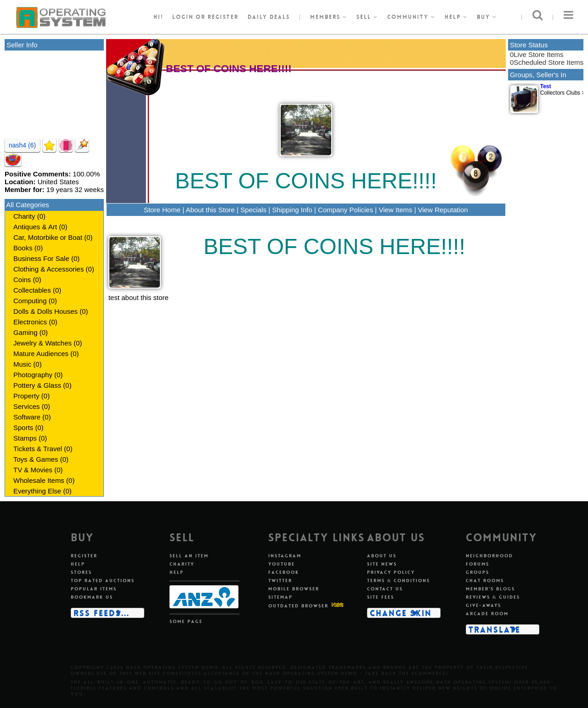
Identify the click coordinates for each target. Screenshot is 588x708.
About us (382, 556)
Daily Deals (269, 17)
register (223, 17)
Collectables (32, 290)
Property (26, 396)
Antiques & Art (35, 227)
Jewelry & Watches (42, 343)
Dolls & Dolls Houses (45, 311)
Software (27, 417)
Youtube (282, 564)
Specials (253, 210)
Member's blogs (490, 589)
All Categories (27, 205)
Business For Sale (41, 258)
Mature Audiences (41, 354)
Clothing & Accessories (48, 269)
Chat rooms (485, 581)
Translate (495, 629)
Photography (33, 375)
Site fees (381, 597)
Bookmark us (92, 597)
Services (27, 406)
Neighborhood (489, 556)
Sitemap (280, 597)
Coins (22, 280)
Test (546, 86)
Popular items (94, 589)
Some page (186, 621)
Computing (30, 301)
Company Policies (345, 210)
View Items (395, 210)
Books (23, 248)
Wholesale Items (39, 480)
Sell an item (189, 556)
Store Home (162, 210)
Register (84, 556)
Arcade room (487, 614)
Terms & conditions (399, 581)
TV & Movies (33, 470)
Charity (24, 216)
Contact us (385, 589)
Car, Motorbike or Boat (48, 237)
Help (456, 17)
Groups (478, 572)
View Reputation (443, 210)
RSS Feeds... (102, 613)
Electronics (30, 322)
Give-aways (483, 605)
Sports (23, 428)
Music (22, 364)
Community (411, 17)
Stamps (25, 438)
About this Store (210, 210)
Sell (367, 17)
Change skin (401, 613)
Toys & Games (36, 459)
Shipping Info (292, 210)
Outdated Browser (298, 606)
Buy (487, 17)
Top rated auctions (103, 581)
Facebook (284, 572)
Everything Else (37, 491)
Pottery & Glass (37, 385)
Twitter (280, 581)
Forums (478, 564)
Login (183, 17)
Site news (382, 564)
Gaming (25, 332)
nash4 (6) (22, 145)
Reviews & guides (493, 597)
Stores (81, 572)
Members (329, 17)
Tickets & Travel (38, 449)
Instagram (285, 556)
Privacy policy (391, 572)
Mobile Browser (294, 589)
